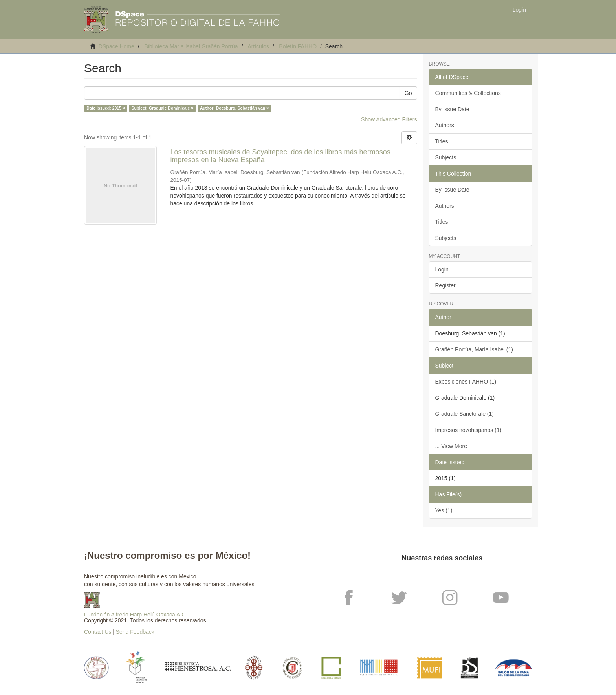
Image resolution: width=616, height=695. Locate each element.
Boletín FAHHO (298, 46)
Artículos (258, 46)
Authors (445, 125)
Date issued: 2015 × (106, 108)
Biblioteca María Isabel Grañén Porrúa (191, 46)
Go (408, 93)
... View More (451, 446)
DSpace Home (116, 46)
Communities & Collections (468, 93)
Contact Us (98, 632)
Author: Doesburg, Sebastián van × (234, 108)
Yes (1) (444, 510)
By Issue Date (452, 109)
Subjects (446, 157)
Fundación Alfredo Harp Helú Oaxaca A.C (135, 615)
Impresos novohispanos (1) (468, 430)
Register (445, 285)
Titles (442, 141)
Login (442, 269)
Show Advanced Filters (389, 119)
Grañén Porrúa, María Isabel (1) (474, 349)
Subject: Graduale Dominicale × (163, 108)
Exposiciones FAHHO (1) (466, 382)
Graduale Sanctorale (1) (465, 414)
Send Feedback (135, 632)
